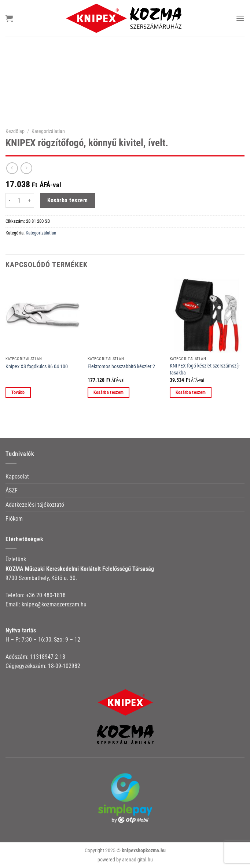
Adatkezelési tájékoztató (35, 505)
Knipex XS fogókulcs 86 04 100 (37, 367)
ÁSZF (12, 490)
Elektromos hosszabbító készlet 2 (121, 367)
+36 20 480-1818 (46, 595)
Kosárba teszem (68, 200)
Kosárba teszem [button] (109, 392)
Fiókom (14, 519)
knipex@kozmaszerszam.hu (54, 604)
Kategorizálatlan (48, 131)
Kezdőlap (15, 131)
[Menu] (240, 18)
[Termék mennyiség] (19, 200)
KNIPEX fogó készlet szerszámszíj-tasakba (205, 369)
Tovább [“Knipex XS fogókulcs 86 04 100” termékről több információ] (18, 392)
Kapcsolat (17, 477)
